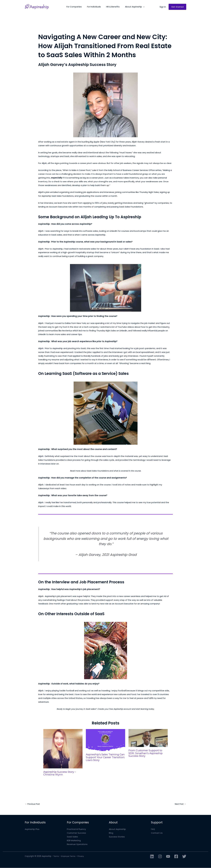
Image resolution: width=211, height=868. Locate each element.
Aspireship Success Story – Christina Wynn (61, 773)
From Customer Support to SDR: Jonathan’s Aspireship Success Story (147, 753)
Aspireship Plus (32, 829)
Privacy (82, 856)
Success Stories (117, 837)
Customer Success (76, 833)
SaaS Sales (72, 837)
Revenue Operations (77, 844)
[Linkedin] (152, 857)
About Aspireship (117, 829)
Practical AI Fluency (76, 829)
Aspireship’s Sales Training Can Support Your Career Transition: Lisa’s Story (103, 757)
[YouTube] (168, 857)
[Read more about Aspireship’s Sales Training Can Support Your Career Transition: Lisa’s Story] (105, 740)
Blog (111, 833)
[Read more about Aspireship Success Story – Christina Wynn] (63, 749)
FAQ (153, 829)
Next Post (180, 804)
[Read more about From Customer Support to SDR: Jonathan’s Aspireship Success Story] (148, 738)
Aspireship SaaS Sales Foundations (59, 196)
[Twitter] (184, 857)
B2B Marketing (74, 841)
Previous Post (33, 804)
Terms (56, 856)
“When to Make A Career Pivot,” (78, 170)
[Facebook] (176, 857)
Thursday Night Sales (150, 192)
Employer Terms (69, 856)
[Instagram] (160, 857)
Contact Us (157, 833)
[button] (141, 7)
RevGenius (68, 331)
